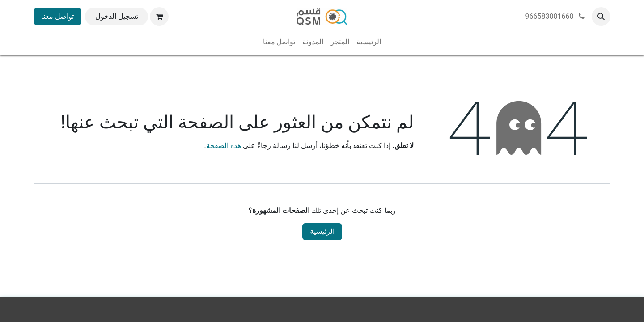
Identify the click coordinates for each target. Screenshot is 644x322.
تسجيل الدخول (117, 16)
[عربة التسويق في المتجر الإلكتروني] (159, 17)
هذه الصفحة (224, 146)
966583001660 (556, 16)
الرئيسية (322, 231)
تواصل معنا (57, 16)
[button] (601, 17)
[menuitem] (369, 42)
